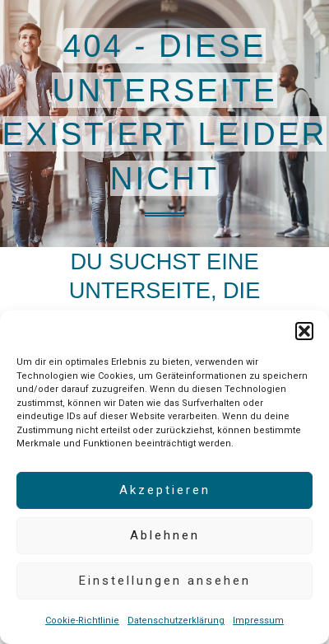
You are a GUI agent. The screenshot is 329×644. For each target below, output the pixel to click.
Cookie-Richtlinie (82, 621)
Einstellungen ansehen (165, 581)
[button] (304, 331)
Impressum (258, 621)
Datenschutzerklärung (176, 621)
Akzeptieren (165, 490)
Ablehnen (165, 535)
